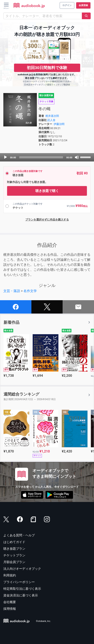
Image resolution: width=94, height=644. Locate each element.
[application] (47, 157)
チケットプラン (14, 555)
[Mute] (77, 157)
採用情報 (10, 609)
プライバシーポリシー (19, 582)
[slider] (41, 157)
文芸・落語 (12, 291)
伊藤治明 (59, 124)
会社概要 (10, 602)
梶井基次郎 (52, 116)
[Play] (5, 157)
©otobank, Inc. (43, 621)
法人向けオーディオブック (22, 569)
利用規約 (10, 575)
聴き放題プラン (14, 549)
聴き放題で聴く (47, 191)
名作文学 (30, 291)
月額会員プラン (14, 562)
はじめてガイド (14, 542)
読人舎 (51, 120)
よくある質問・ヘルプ (19, 535)
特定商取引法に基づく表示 (22, 589)
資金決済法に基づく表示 (21, 595)
